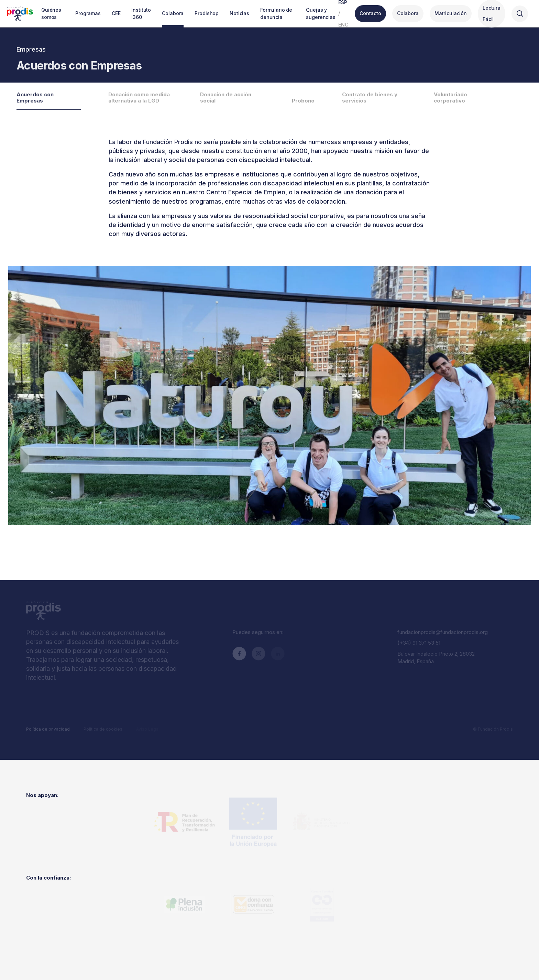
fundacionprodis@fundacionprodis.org (443, 632)
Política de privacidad (48, 729)
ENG (343, 25)
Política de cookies (103, 729)
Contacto (370, 13)
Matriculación (451, 13)
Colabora (408, 13)
